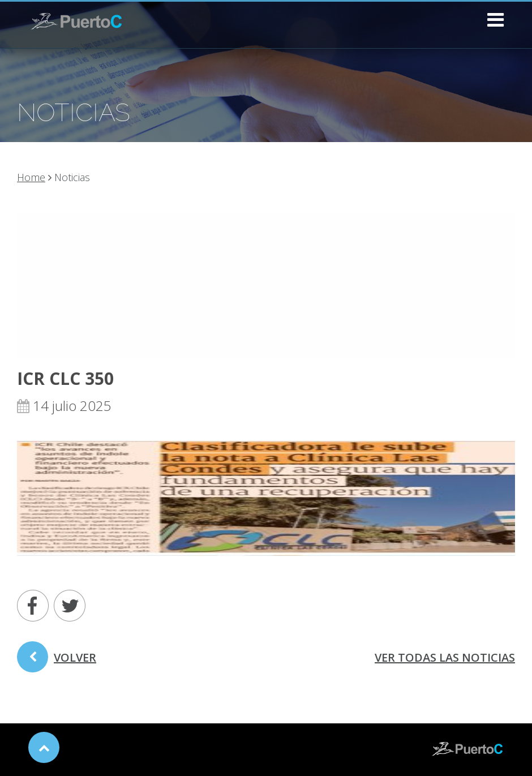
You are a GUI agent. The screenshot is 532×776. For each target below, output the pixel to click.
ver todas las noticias (445, 657)
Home (31, 177)
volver (57, 661)
